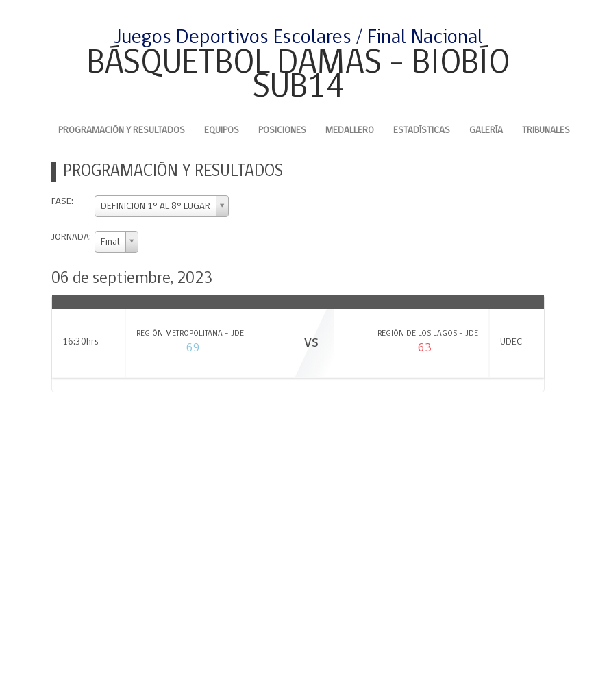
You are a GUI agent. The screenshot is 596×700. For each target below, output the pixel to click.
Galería (486, 130)
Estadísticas (422, 130)
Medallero (350, 130)
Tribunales (546, 130)
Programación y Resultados (122, 130)
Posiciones (282, 130)
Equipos (222, 130)
